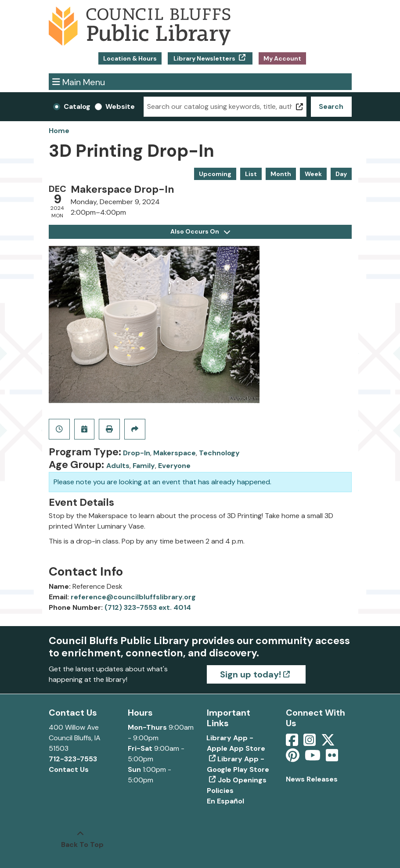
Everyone (174, 466)
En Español (225, 801)
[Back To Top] (80, 839)
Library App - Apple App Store (236, 743)
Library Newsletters (204, 58)
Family (144, 466)
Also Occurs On (200, 231)
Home (59, 131)
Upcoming (215, 174)
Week (313, 174)
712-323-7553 (73, 759)
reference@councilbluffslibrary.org (133, 597)
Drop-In (137, 453)
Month (281, 174)
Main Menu (79, 81)
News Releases (312, 779)
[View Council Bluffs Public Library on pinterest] (294, 758)
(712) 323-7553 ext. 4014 (148, 607)
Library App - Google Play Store (238, 764)
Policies (220, 791)
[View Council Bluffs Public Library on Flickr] (332, 758)
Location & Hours (130, 58)
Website (120, 106)
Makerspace (175, 453)
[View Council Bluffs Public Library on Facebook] (293, 743)
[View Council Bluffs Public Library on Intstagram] (310, 743)
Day (341, 174)
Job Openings (242, 780)
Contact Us (69, 769)
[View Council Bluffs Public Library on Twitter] (329, 743)
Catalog (77, 106)
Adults (118, 466)
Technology (219, 453)
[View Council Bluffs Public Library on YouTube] (314, 758)
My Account (282, 58)
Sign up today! (250, 674)
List (251, 174)
